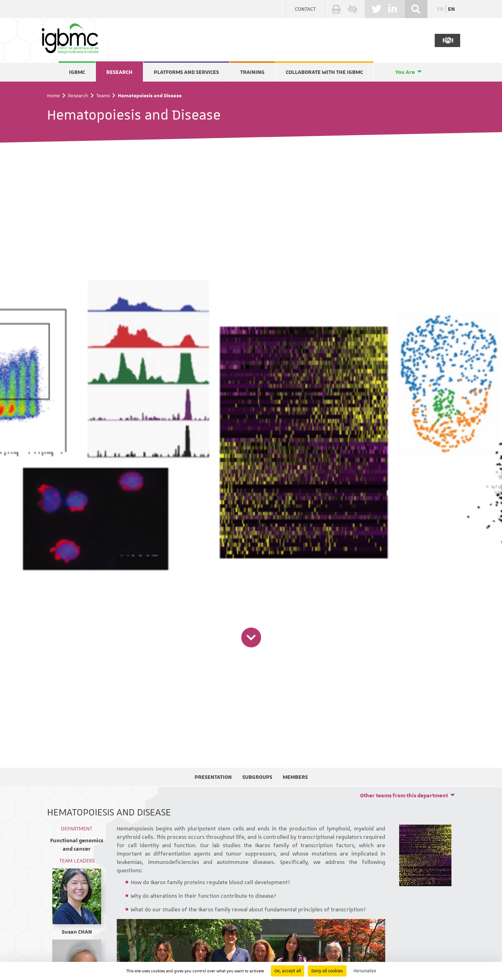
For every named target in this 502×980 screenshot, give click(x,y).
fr (440, 9)
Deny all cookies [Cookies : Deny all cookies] (327, 971)
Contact (305, 9)
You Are (405, 72)
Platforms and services (186, 72)
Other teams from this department (404, 796)
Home (54, 96)
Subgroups (257, 777)
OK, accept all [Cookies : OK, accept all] (288, 971)
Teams (103, 96)
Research (119, 72)
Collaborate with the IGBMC (324, 72)
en (451, 9)
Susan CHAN (77, 932)
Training (252, 72)
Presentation (213, 777)
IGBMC (77, 72)
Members (295, 777)
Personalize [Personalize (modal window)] (365, 971)
